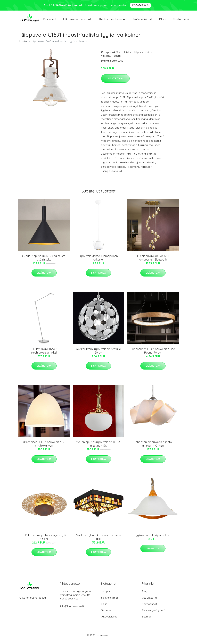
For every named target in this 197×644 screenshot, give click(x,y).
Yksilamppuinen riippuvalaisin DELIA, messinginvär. (98, 447)
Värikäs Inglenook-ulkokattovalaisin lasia (98, 540)
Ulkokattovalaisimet (112, 21)
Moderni (116, 59)
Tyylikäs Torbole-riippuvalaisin (153, 538)
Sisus (104, 607)
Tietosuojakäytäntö (154, 613)
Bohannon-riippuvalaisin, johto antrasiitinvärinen (153, 447)
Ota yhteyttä (149, 601)
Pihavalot (50, 21)
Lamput (105, 594)
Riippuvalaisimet (144, 55)
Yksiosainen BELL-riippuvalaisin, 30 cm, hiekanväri (44, 447)
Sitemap (147, 619)
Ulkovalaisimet (110, 619)
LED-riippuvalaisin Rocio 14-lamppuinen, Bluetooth (153, 261)
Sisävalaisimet (142, 21)
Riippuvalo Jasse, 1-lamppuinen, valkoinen (98, 261)
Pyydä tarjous (140, 5)
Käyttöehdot (149, 607)
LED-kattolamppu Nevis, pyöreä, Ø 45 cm (44, 540)
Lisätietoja (115, 81)
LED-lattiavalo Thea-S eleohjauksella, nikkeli (44, 354)
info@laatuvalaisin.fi (72, 609)
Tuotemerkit (181, 21)
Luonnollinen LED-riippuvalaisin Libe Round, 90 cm (153, 354)
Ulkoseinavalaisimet (77, 21)
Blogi (163, 21)
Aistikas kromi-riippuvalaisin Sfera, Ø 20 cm (98, 354)
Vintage (106, 59)
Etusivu (23, 44)
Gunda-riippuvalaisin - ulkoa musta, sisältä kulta (44, 261)
